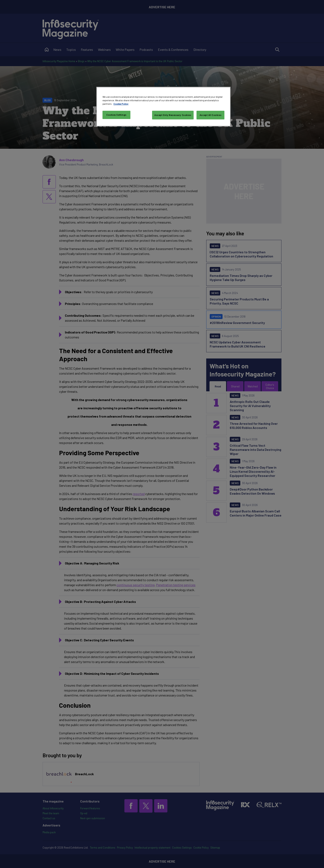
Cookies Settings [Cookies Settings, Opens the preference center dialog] (116, 115)
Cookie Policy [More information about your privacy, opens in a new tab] (121, 104)
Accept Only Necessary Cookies (173, 115)
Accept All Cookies (210, 115)
